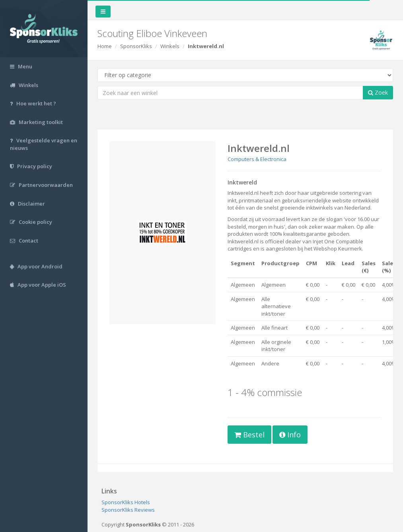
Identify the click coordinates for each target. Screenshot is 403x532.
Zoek (378, 92)
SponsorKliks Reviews (128, 510)
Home (105, 46)
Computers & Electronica (257, 159)
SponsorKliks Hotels (126, 502)
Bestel (249, 435)
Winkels (170, 46)
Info (290, 435)
